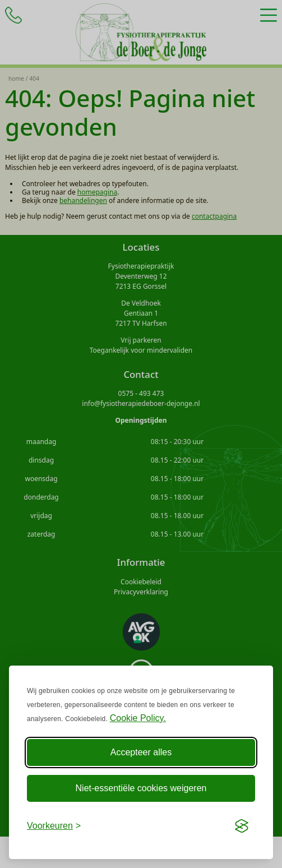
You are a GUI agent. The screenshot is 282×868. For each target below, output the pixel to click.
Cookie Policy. (138, 718)
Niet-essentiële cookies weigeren (141, 788)
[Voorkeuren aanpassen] (54, 826)
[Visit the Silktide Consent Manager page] (242, 826)
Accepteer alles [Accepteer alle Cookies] (141, 752)
